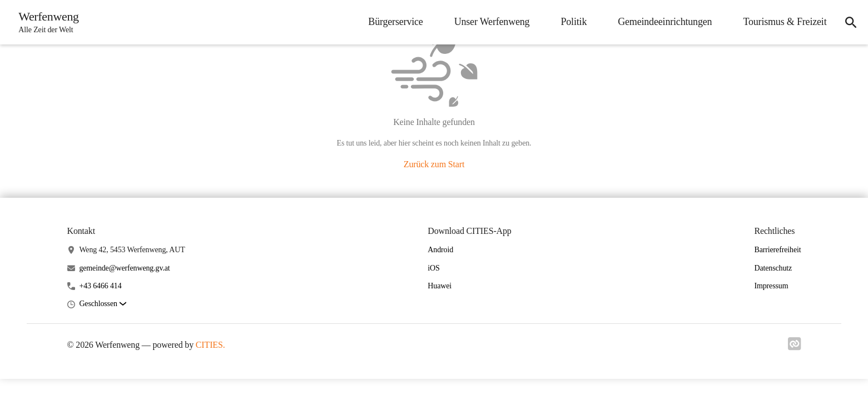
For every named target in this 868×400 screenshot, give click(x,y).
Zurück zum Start (434, 164)
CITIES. (210, 345)
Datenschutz (773, 268)
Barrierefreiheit (777, 250)
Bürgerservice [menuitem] (393, 22)
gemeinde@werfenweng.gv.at (124, 268)
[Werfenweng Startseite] (47, 22)
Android (440, 250)
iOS (433, 268)
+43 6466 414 (100, 286)
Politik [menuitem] (571, 22)
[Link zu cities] (795, 347)
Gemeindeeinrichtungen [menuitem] (662, 22)
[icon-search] (849, 22)
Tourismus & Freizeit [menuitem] (782, 22)
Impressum (771, 286)
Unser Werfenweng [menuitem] (489, 22)
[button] (102, 304)
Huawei (440, 286)
